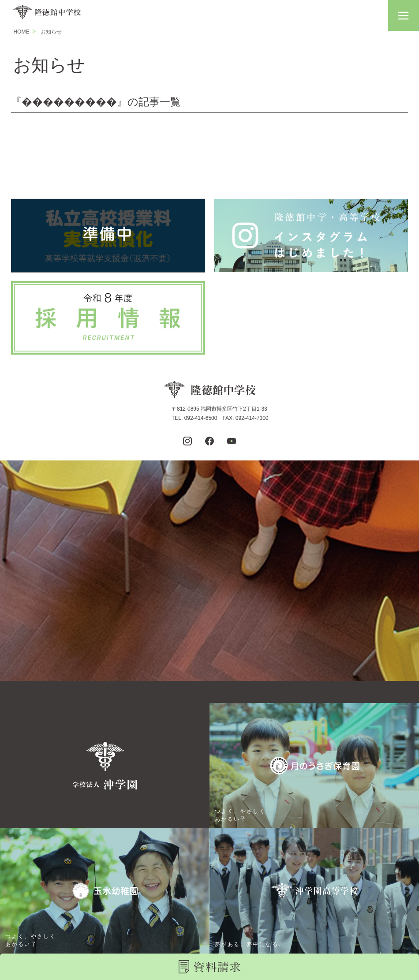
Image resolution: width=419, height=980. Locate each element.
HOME (21, 32)
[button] (404, 15)
